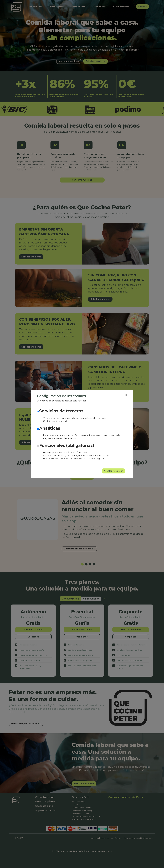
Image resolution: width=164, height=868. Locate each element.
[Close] (126, 395)
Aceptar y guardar (113, 471)
